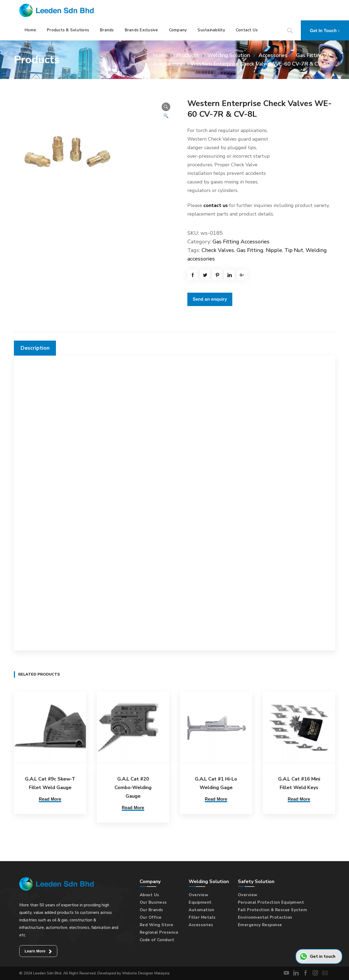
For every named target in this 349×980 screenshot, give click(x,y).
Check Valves (218, 250)
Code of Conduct (157, 940)
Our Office (151, 917)
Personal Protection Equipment (271, 902)
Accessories (273, 55)
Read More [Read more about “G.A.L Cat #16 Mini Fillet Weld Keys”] (299, 799)
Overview (198, 895)
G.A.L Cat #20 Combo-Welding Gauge (133, 787)
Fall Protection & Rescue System (273, 910)
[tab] (35, 348)
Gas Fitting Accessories (241, 242)
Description (35, 348)
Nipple (274, 250)
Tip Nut (294, 250)
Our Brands (151, 910)
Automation (201, 910)
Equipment (200, 902)
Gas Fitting (250, 250)
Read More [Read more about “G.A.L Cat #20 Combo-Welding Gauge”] (133, 808)
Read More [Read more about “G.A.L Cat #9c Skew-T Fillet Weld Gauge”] (50, 799)
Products (188, 55)
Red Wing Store (157, 925)
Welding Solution (229, 55)
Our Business (153, 902)
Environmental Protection (265, 917)
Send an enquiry (210, 299)
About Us (149, 895)
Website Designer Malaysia (146, 973)
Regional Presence (159, 932)
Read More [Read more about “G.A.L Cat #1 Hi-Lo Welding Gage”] (216, 799)
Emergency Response (260, 925)
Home (160, 55)
